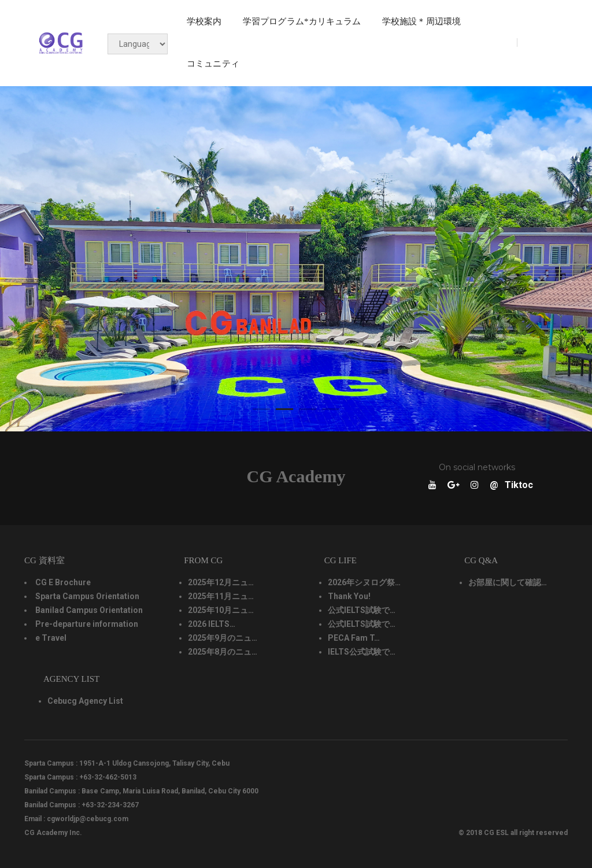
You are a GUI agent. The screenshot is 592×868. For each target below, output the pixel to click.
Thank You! (349, 596)
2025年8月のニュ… (223, 652)
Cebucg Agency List (85, 701)
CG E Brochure (63, 582)
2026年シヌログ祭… (364, 582)
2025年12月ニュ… (221, 582)
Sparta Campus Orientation (87, 596)
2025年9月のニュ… (223, 638)
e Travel (51, 638)
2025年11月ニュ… (221, 596)
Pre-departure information (87, 624)
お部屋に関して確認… (508, 582)
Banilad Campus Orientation (89, 610)
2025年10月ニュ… (221, 610)
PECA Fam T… (354, 638)
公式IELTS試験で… (362, 610)
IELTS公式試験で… (362, 652)
